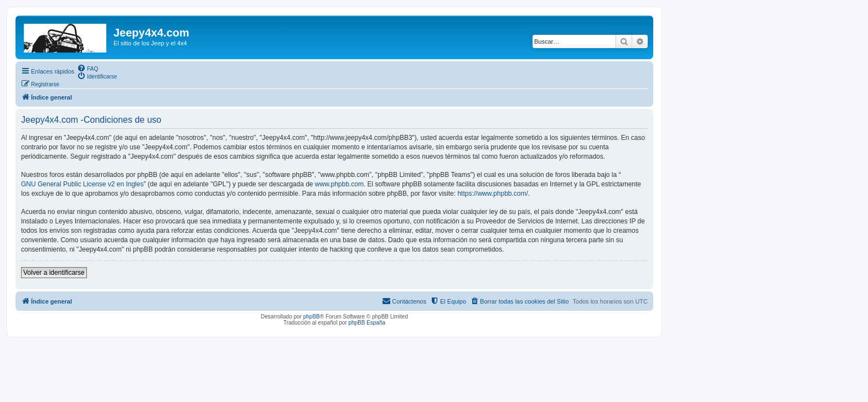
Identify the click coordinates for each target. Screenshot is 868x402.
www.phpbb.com (339, 184)
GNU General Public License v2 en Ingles (82, 184)
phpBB (312, 317)
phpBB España (367, 323)
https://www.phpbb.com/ (492, 194)
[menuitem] (87, 68)
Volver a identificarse (54, 273)
